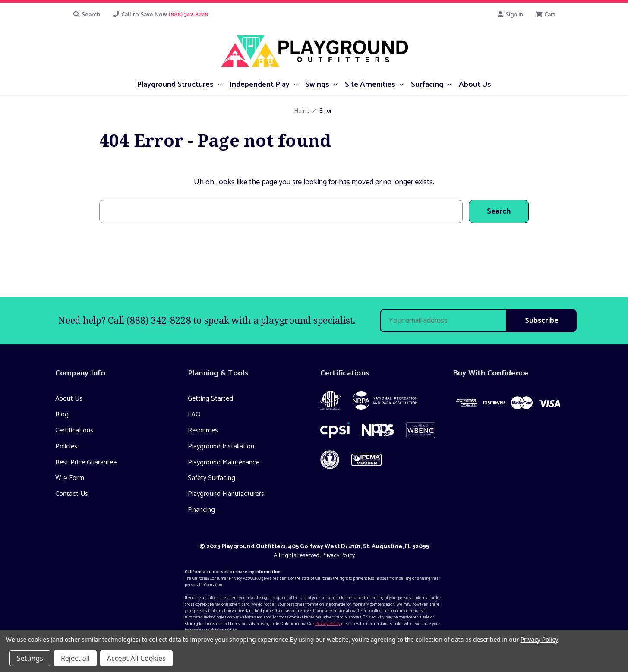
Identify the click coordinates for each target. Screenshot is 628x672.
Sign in (510, 15)
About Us (69, 399)
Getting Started (210, 399)
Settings (30, 658)
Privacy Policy (338, 556)
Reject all (75, 658)
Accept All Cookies (136, 658)
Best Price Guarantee (86, 462)
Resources (203, 431)
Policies (66, 446)
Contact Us (72, 494)
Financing (201, 510)
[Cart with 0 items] (545, 15)
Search (87, 15)
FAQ (194, 415)
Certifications (74, 431)
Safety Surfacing (211, 478)
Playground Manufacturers (226, 494)
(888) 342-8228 (159, 320)
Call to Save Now (160, 15)
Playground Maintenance (224, 462)
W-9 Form (70, 478)
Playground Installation (221, 446)
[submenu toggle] (219, 84)
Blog (62, 415)
